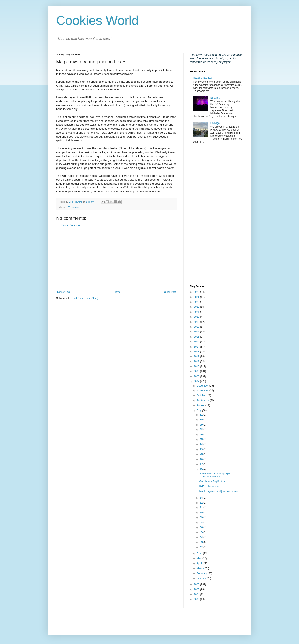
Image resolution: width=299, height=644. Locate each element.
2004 (197, 594)
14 (202, 498)
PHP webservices (209, 487)
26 (202, 435)
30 (202, 420)
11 (202, 508)
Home (117, 292)
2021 (197, 312)
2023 (197, 302)
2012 (197, 356)
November (203, 391)
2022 (197, 307)
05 (202, 532)
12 (202, 503)
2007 (197, 381)
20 (202, 454)
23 (202, 449)
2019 (197, 322)
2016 (197, 337)
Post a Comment (71, 225)
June (200, 554)
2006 (197, 584)
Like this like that (202, 78)
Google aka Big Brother (212, 481)
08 (202, 523)
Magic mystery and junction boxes (218, 491)
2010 (197, 366)
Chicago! (215, 123)
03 (202, 542)
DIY (68, 207)
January (202, 578)
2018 (197, 327)
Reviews (75, 207)
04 (202, 537)
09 (202, 517)
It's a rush (216, 98)
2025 (197, 292)
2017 (197, 332)
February (202, 573)
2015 (197, 342)
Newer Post (64, 292)
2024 (197, 297)
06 (202, 527)
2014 (197, 347)
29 (202, 425)
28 (202, 430)
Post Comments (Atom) (85, 298)
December (203, 386)
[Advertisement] (117, 259)
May (200, 558)
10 (202, 513)
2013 (197, 352)
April (200, 563)
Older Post (170, 292)
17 (202, 464)
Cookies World (97, 20)
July (199, 410)
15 (202, 469)
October (202, 395)
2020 (197, 317)
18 (202, 459)
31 (202, 415)
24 (202, 444)
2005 (197, 590)
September (203, 401)
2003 (197, 599)
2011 (197, 362)
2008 (197, 376)
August (201, 405)
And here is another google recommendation (214, 475)
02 (202, 547)
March (201, 568)
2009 (197, 371)
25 (202, 440)
